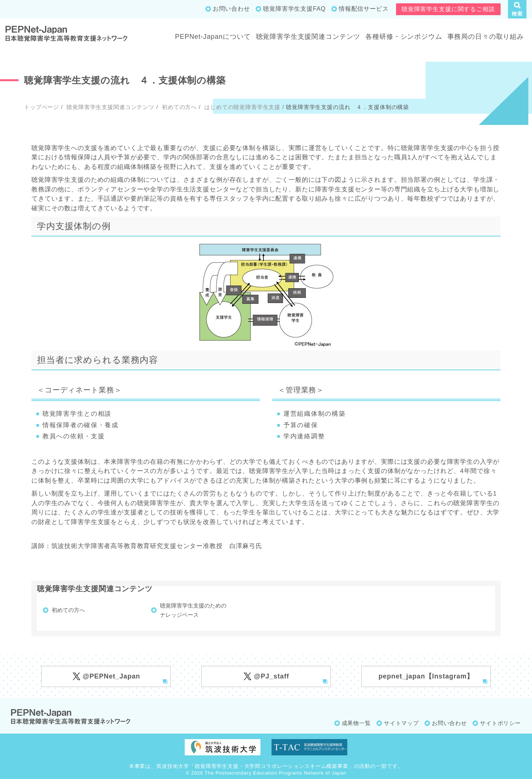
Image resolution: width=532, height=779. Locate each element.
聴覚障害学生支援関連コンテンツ (308, 37)
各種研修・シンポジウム (404, 37)
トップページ (42, 107)
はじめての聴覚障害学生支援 (241, 107)
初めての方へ (178, 107)
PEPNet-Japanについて (213, 37)
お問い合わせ (231, 9)
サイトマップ (401, 723)
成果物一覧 (356, 723)
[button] (517, 9)
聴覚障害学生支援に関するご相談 (448, 9)
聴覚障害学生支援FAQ (294, 9)
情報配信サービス (364, 9)
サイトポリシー (500, 723)
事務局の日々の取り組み (486, 37)
